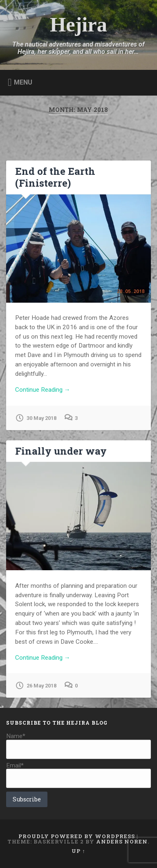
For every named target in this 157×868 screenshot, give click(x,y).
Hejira (78, 25)
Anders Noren (122, 841)
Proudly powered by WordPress (77, 836)
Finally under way (61, 451)
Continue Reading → (43, 390)
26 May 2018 (36, 685)
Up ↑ (78, 851)
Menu (23, 82)
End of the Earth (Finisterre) (55, 177)
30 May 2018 (36, 418)
